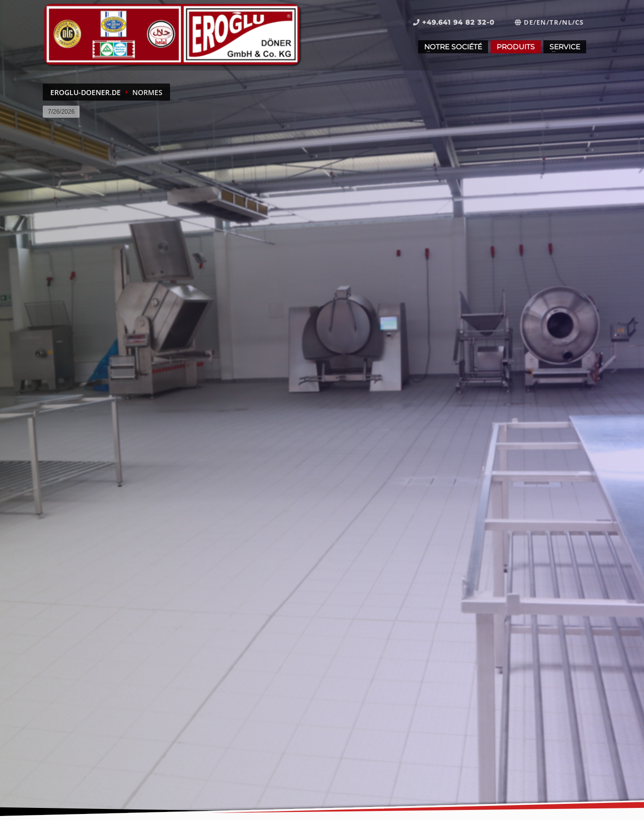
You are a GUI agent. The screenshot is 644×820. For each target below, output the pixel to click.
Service (565, 47)
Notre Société (453, 47)
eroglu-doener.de (86, 92)
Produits (516, 47)
